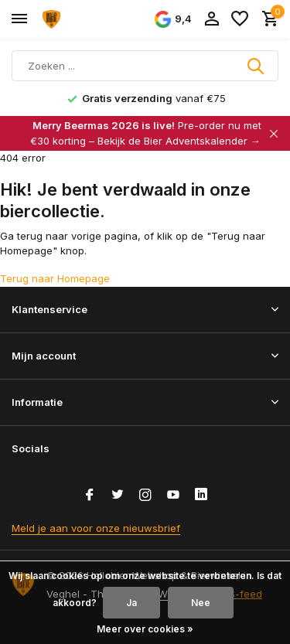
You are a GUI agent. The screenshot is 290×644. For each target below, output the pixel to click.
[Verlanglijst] (240, 19)
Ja (131, 603)
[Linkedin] (201, 496)
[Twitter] (118, 496)
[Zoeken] (145, 66)
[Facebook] (90, 496)
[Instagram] (145, 496)
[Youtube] (173, 496)
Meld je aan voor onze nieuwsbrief (96, 528)
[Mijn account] (212, 19)
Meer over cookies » (145, 629)
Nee (201, 603)
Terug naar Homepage (55, 278)
